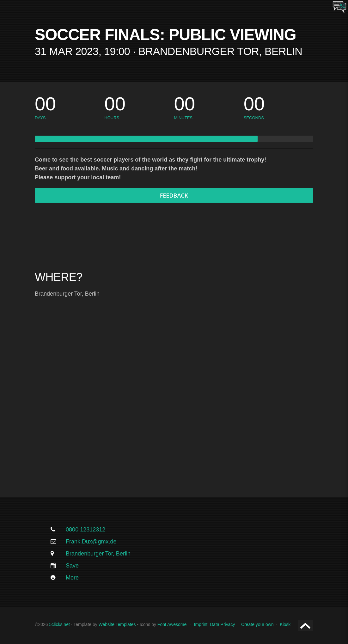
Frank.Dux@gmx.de (91, 542)
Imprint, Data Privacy (215, 624)
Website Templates (117, 624)
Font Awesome (172, 624)
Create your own (257, 624)
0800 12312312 (85, 530)
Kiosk (285, 624)
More (72, 578)
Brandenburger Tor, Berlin (98, 554)
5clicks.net (59, 624)
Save (72, 566)
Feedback (174, 195)
